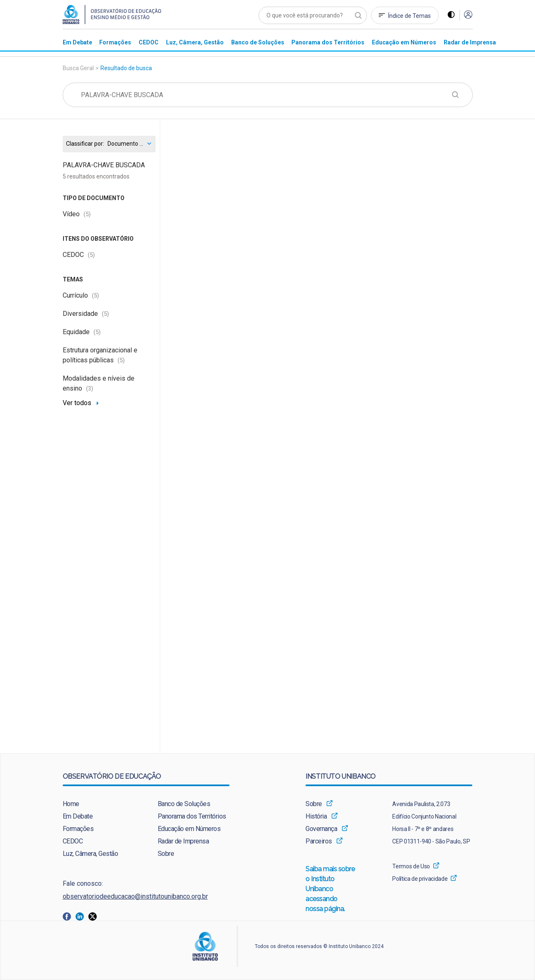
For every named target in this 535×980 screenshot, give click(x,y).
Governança (321, 829)
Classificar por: (85, 144)
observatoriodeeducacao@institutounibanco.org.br (135, 896)
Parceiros (319, 841)
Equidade (82, 332)
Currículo (81, 295)
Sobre (166, 854)
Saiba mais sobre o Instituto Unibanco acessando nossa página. (330, 890)
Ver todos (77, 403)
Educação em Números (189, 829)
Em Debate (78, 816)
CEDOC (79, 255)
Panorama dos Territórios (192, 816)
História (316, 816)
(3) (90, 389)
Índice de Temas (409, 16)
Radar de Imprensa (183, 841)
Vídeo (77, 214)
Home (71, 804)
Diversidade (86, 314)
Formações (78, 829)
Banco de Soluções (184, 804)
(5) (87, 214)
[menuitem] (77, 42)
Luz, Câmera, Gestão (90, 854)
